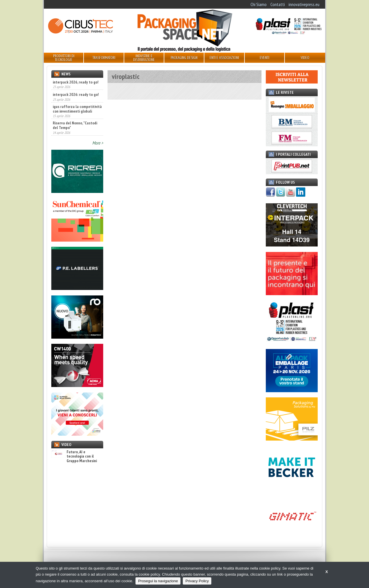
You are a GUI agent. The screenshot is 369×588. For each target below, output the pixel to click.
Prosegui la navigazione (158, 581)
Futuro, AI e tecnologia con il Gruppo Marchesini (74, 456)
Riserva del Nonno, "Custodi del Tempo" (75, 125)
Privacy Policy (197, 581)
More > (98, 143)
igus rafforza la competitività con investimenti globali (77, 109)
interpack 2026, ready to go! (76, 82)
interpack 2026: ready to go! (76, 94)
